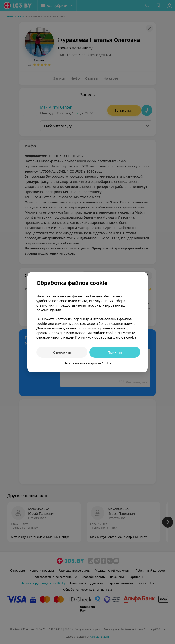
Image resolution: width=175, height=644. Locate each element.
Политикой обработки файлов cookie (106, 337)
